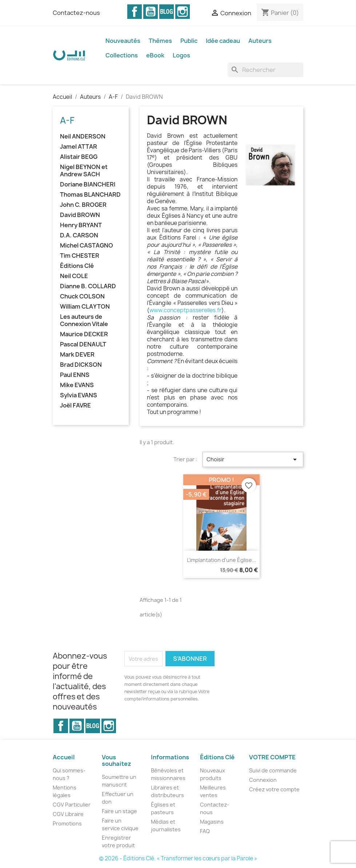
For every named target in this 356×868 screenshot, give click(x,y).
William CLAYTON (85, 307)
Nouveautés (123, 41)
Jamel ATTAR (79, 147)
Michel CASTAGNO (87, 246)
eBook (155, 55)
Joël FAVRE (75, 405)
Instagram (183, 12)
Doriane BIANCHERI (88, 184)
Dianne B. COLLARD (88, 286)
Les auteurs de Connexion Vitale (84, 320)
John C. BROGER (83, 205)
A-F (67, 120)
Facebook (135, 12)
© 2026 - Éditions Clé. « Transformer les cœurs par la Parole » (178, 858)
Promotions (67, 823)
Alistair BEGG (79, 157)
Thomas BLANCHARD (90, 195)
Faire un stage (119, 811)
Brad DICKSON (81, 365)
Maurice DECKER (84, 334)
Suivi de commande (273, 770)
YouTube (151, 12)
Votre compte (272, 757)
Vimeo (167, 12)
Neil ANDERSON (83, 136)
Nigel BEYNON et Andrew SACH (84, 171)
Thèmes (160, 41)
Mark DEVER (77, 355)
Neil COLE (74, 276)
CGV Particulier (72, 805)
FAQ (205, 831)
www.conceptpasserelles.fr (185, 310)
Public (189, 41)
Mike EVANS (77, 385)
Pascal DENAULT (83, 344)
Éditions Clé (77, 266)
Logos (181, 55)
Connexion (263, 780)
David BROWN (80, 215)
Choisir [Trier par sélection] (253, 459)
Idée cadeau (223, 41)
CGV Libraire (68, 814)
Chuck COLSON (82, 296)
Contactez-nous (76, 13)
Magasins (212, 822)
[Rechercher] (265, 70)
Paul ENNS (75, 375)
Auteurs (260, 41)
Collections (122, 55)
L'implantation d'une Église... (222, 560)
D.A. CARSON (79, 235)
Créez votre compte (274, 789)
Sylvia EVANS (79, 395)
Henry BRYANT (81, 225)
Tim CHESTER (80, 256)
